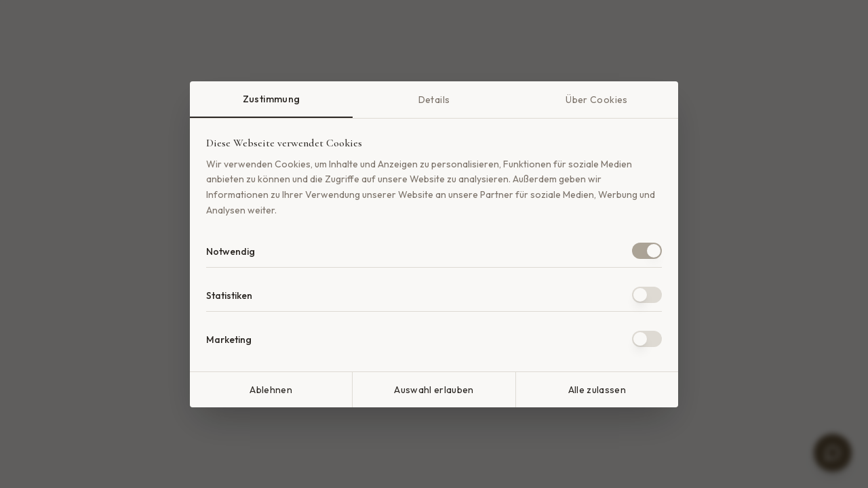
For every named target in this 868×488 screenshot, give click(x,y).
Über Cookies (596, 100)
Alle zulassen (597, 390)
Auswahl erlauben (434, 390)
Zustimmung (272, 99)
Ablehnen (271, 390)
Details (434, 100)
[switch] (647, 251)
